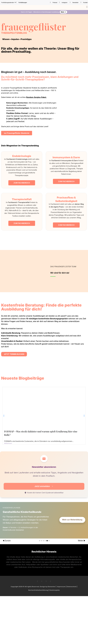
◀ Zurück (7, 541)
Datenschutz (71, 587)
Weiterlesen (8, 443)
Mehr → (63, 12)
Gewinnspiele (55, 590)
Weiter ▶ (82, 541)
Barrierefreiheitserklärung (38, 590)
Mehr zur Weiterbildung (72, 520)
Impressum (61, 587)
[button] (87, 7)
